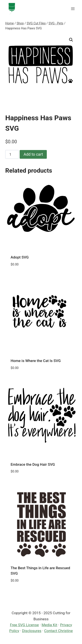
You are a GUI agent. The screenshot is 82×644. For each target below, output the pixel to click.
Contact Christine (58, 631)
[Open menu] (73, 9)
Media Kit (49, 625)
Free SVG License (24, 625)
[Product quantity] (12, 154)
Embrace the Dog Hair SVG (33, 464)
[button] (71, 40)
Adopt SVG (20, 257)
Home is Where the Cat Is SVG (36, 361)
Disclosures (32, 631)
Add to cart (33, 154)
